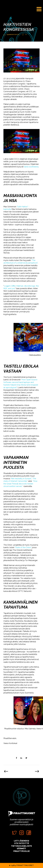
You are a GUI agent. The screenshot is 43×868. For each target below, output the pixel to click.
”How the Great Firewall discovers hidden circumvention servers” (20, 484)
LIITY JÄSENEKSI (21, 841)
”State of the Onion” (23, 547)
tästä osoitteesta (31, 167)
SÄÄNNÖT (21, 849)
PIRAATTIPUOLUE (22, 851)
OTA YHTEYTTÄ (22, 843)
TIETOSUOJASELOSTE (21, 846)
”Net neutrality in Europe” (21, 479)
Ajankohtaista (13, 34)
